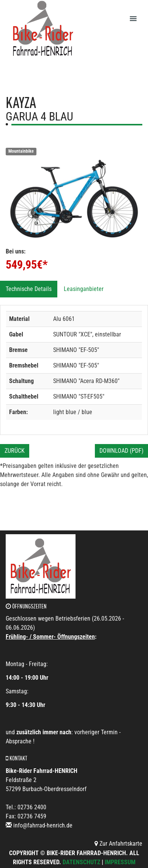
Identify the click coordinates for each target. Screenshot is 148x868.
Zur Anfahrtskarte (118, 844)
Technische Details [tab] (29, 289)
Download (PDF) (121, 451)
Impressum (120, 862)
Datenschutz (81, 862)
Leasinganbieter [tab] (84, 289)
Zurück (15, 451)
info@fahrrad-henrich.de (43, 825)
